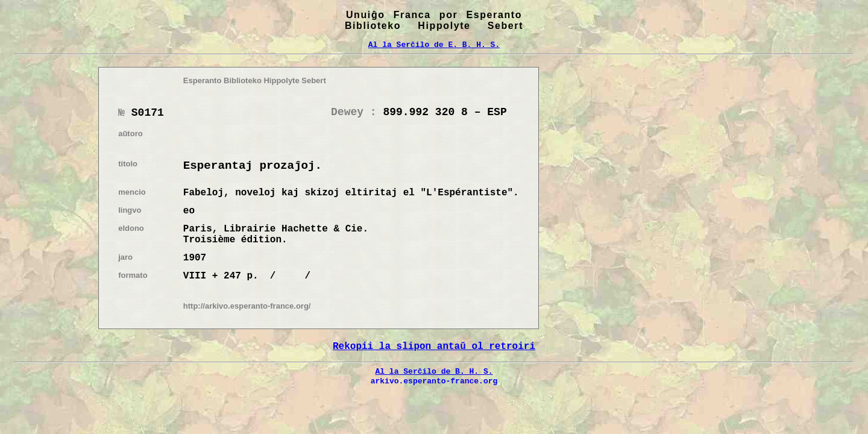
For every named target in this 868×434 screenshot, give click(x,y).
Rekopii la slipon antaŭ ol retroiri (434, 347)
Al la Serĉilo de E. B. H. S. (434, 45)
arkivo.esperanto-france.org (434, 381)
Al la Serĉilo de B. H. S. (434, 371)
